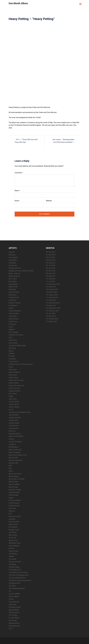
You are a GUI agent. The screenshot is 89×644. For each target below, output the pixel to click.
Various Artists (14, 612)
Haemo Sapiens (14, 372)
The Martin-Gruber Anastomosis (20, 580)
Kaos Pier (12, 431)
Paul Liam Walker (15, 500)
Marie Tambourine (15, 449)
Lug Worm (12, 444)
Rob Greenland (14, 522)
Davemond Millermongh (17, 345)
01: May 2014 (51, 255)
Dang (11, 337)
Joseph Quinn (14, 420)
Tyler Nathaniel (14, 602)
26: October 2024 (52, 319)
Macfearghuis (14, 447)
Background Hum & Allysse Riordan (21, 271)
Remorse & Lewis (15, 516)
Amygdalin (12, 263)
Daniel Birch (13, 340)
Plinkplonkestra (14, 505)
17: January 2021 (52, 297)
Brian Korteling (14, 292)
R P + (11, 514)
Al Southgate (13, 257)
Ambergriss (13, 260)
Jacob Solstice (14, 401)
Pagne (11, 498)
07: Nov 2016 (51, 271)
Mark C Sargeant (15, 452)
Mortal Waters (14, 476)
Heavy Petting (14, 383)
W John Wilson (14, 618)
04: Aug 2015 (51, 263)
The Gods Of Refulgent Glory (19, 575)
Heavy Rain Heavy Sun (17, 385)
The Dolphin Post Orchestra (18, 572)
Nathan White (13, 481)
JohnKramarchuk (15, 417)
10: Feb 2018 (51, 279)
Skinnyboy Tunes (15, 543)
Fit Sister (12, 356)
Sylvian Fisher (14, 551)
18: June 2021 (51, 300)
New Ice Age (13, 487)
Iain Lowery (13, 393)
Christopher (13, 316)
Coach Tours (13, 321)
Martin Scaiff (13, 457)
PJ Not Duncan (14, 503)
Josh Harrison (14, 425)
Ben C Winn (13, 279)
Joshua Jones (14, 428)
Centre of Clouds (15, 303)
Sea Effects (13, 532)
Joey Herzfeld (14, 415)
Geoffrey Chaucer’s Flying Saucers (21, 364)
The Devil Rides (14, 567)
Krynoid (11, 439)
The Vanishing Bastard (17, 588)
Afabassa (12, 255)
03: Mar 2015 (51, 260)
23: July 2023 (51, 313)
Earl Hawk (12, 348)
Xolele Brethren (14, 623)
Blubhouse (12, 289)
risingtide (12, 519)
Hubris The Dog (14, 388)
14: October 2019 (52, 289)
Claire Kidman (14, 319)
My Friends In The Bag (16, 479)
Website (49, 201)
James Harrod (14, 404)
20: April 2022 (51, 305)
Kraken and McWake (16, 436)
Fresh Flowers (14, 361)
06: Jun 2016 (51, 268)
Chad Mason (13, 305)
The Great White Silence (17, 578)
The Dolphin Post (15, 570)
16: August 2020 (52, 295)
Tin (10, 591)
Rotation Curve (14, 530)
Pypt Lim (12, 511)
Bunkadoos (13, 295)
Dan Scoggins (14, 332)
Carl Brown (13, 300)
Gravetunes (13, 369)
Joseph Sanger (14, 423)
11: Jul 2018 (50, 281)
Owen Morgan (14, 495)
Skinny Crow (13, 540)
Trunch (11, 599)
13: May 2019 (51, 287)
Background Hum (15, 268)
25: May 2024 (51, 316)
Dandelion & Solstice (16, 335)
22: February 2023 (52, 311)
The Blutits (12, 564)
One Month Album (18, 3)
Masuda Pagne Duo (16, 460)
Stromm (11, 548)
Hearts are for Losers (16, 380)
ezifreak (11, 353)
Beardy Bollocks (14, 276)
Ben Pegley (13, 281)
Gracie (11, 367)
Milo (10, 468)
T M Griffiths (13, 554)
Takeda (11, 556)
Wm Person (13, 620)
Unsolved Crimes (15, 607)
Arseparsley (13, 265)
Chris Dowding (14, 313)
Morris (11, 471)
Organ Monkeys (14, 492)
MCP (10, 465)
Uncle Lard (12, 604)
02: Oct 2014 (50, 257)
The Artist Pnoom (15, 562)
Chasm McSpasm (15, 311)
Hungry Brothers (14, 391)
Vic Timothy (13, 615)
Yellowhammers (14, 626)
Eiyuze (11, 351)
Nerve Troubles (14, 484)
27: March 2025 (52, 321)
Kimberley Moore (15, 433)
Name (17, 190)
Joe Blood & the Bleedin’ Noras (20, 412)
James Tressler (14, 407)
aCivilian (12, 252)
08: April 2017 (51, 273)
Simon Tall (12, 538)
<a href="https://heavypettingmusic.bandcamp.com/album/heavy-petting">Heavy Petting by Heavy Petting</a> (26, 64)
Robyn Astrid (13, 524)
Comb (11, 327)
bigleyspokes (13, 284)
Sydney (45, 640)
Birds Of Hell (13, 287)
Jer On (11, 409)
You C (11, 628)
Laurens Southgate (15, 441)
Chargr (11, 308)
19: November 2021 (53, 303)
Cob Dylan (12, 324)
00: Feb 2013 (51, 252)
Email (17, 201)
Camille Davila (14, 297)
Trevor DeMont (14, 596)
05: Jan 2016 (51, 265)
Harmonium (13, 375)
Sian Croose (13, 535)
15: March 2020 (52, 292)
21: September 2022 (53, 308)
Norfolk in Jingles (15, 489)
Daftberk (12, 329)
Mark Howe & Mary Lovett (18, 455)
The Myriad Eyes (14, 583)
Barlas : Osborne (14, 273)
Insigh (11, 396)
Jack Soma (13, 399)
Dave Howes (13, 343)
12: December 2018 (53, 284)
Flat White (12, 359)
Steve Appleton (14, 546)
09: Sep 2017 (51, 276)
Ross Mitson (13, 527)
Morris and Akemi (15, 473)
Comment (19, 172)
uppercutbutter (14, 610)
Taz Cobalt (12, 559)
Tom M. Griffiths (14, 594)
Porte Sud (12, 508)
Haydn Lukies (13, 377)
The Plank (12, 586)
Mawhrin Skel (13, 463)
